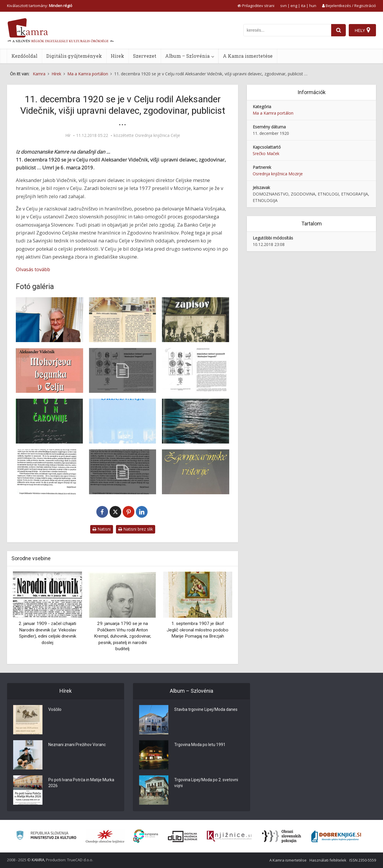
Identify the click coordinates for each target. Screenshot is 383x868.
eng (294, 6)
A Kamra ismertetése (248, 56)
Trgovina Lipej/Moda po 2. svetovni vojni (206, 783)
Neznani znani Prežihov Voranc (77, 745)
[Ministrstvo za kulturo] (46, 836)
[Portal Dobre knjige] (336, 836)
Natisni (102, 529)
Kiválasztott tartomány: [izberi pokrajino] (40, 6)
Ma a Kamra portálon (273, 113)
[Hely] (362, 30)
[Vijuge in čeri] (196, 421)
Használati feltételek (328, 860)
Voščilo (55, 709)
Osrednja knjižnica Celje (158, 135)
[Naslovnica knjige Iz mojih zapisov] (196, 320)
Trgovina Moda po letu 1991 (200, 745)
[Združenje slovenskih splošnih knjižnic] (229, 836)
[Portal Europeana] (146, 836)
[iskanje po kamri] (287, 30)
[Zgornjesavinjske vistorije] (196, 472)
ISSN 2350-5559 (363, 860)
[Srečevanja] (123, 421)
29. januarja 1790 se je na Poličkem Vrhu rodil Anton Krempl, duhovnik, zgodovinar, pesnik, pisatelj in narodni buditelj (123, 636)
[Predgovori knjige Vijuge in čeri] (49, 472)
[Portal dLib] (183, 836)
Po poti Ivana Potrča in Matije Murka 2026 (81, 783)
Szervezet (145, 56)
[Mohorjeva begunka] (49, 370)
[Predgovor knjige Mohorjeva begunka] (123, 370)
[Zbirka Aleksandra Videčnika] (123, 320)
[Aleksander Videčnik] (49, 320)
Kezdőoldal (24, 56)
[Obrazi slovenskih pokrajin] (282, 836)
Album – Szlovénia (187, 56)
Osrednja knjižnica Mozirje (278, 174)
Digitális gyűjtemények (74, 56)
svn (283, 6)
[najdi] (338, 30)
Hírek (117, 56)
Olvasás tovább (33, 269)
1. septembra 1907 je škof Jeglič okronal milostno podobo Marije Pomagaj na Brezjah (198, 630)
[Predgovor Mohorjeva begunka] (196, 370)
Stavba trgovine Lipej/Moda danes (206, 709)
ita (303, 6)
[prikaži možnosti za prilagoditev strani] (256, 6)
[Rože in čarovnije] (49, 421)
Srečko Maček (266, 153)
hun (313, 6)
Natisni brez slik (136, 529)
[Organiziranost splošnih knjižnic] (105, 836)
